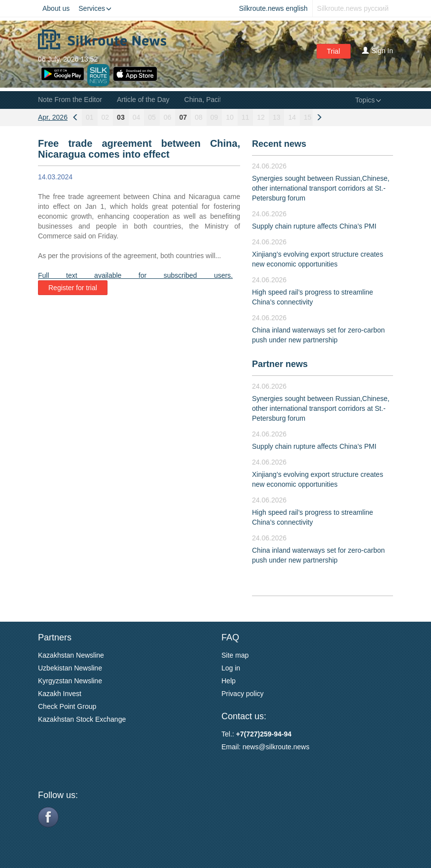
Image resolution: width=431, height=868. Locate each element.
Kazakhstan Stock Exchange (82, 719)
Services (95, 8)
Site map (235, 655)
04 (137, 117)
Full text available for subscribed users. (135, 275)
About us (56, 8)
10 (230, 117)
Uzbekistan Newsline (70, 668)
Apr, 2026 (53, 117)
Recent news (279, 144)
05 (152, 117)
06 (168, 117)
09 (215, 117)
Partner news (280, 364)
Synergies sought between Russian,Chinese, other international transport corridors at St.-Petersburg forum (321, 188)
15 (308, 117)
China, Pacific (206, 100)
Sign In (377, 51)
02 (106, 117)
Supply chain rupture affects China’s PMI (314, 226)
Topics (368, 100)
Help (229, 681)
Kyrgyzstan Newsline (70, 681)
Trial (334, 51)
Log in (231, 668)
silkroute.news (288, 747)
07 (183, 117)
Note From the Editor (70, 100)
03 (121, 117)
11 (246, 117)
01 (90, 117)
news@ (254, 747)
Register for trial (73, 288)
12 (261, 117)
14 (292, 117)
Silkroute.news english (273, 8)
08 (199, 117)
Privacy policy (243, 694)
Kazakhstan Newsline (71, 655)
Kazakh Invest (60, 694)
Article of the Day (143, 100)
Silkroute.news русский (353, 8)
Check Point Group (67, 706)
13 (277, 117)
